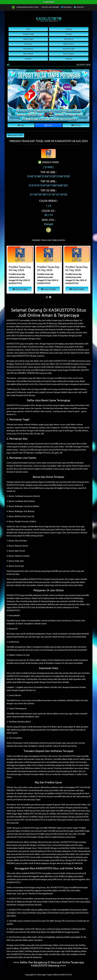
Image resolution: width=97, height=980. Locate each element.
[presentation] (47, 297)
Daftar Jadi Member (50, 7)
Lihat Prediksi (20, 289)
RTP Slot (76, 125)
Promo (48, 125)
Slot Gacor (28, 44)
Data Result (69, 39)
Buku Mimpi (28, 54)
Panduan (69, 59)
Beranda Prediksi (15, 135)
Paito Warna (28, 49)
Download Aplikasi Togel (25, 7)
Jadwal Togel (28, 39)
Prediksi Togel (28, 34)
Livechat (79, 7)
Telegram (66, 7)
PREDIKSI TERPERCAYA (28, 373)
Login (21, 125)
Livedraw (69, 29)
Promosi (69, 34)
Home (28, 29)
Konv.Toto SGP (69, 49)
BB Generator (69, 44)
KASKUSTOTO (52, 326)
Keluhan (28, 59)
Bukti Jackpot (69, 54)
